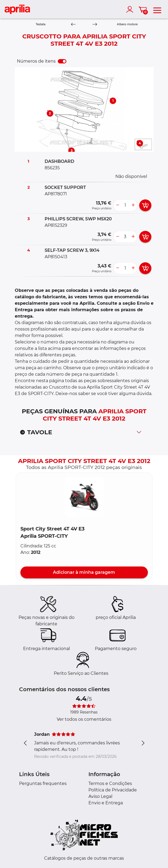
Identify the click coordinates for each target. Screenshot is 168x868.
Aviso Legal (100, 796)
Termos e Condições (110, 783)
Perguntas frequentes (43, 783)
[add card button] (145, 205)
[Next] (95, 25)
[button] (84, 497)
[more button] (133, 205)
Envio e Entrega (106, 803)
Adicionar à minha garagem (84, 572)
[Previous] (73, 25)
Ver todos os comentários (84, 719)
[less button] (117, 205)
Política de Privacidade (113, 790)
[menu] (157, 9)
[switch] (62, 61)
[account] (131, 9)
